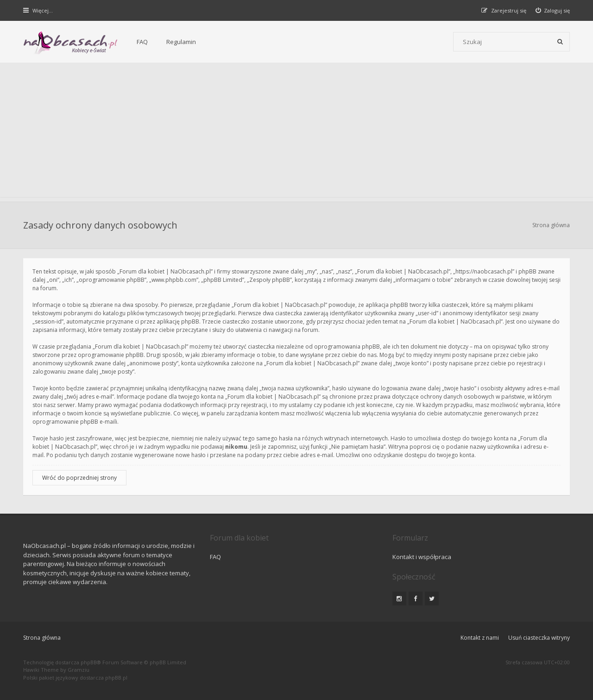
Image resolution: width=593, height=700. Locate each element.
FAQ (142, 42)
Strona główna (551, 225)
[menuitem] (553, 10)
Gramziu (79, 670)
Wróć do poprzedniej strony (79, 478)
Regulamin (181, 42)
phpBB (89, 662)
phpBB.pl (116, 678)
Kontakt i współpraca (422, 557)
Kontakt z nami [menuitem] (480, 638)
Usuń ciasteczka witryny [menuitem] (539, 638)
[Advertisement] (296, 132)
